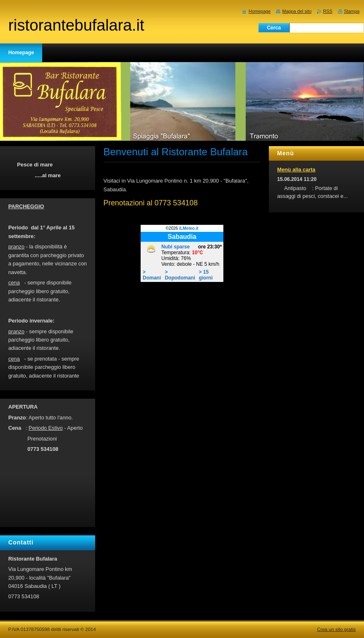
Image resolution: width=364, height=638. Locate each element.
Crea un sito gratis (336, 629)
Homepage (260, 11)
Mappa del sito (297, 11)
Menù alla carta (296, 170)
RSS (328, 11)
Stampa (352, 11)
